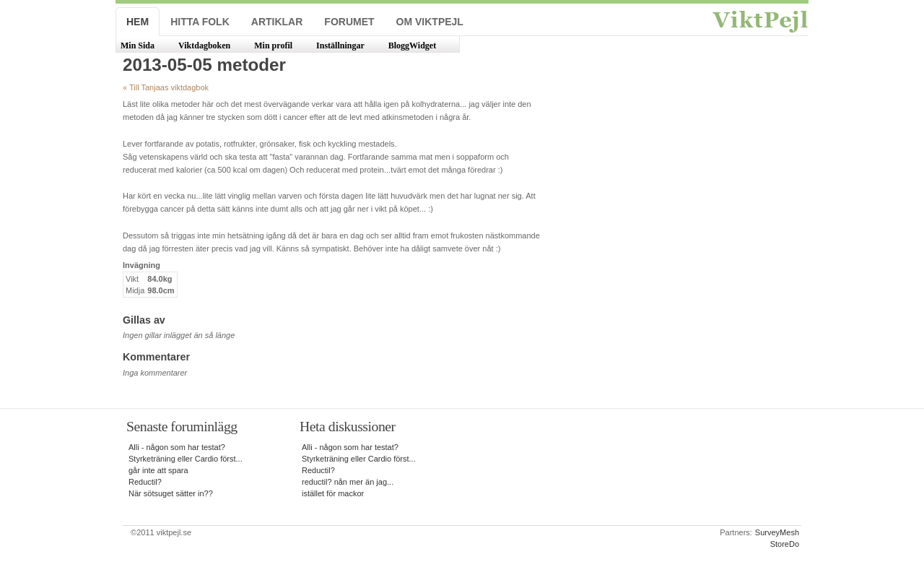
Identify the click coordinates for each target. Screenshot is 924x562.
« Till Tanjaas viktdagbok (166, 87)
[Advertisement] (677, 182)
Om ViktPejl (430, 22)
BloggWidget (412, 46)
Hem (138, 22)
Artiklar (277, 22)
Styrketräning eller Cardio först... (186, 459)
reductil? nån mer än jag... (348, 482)
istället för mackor (333, 493)
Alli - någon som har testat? (177, 447)
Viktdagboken (204, 46)
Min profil (273, 46)
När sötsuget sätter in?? (171, 493)
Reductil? (145, 482)
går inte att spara (158, 470)
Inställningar (340, 46)
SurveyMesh (777, 532)
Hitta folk (200, 22)
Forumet (349, 22)
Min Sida (138, 46)
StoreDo (785, 544)
